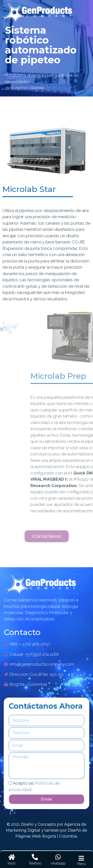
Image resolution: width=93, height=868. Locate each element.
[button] (47, 536)
